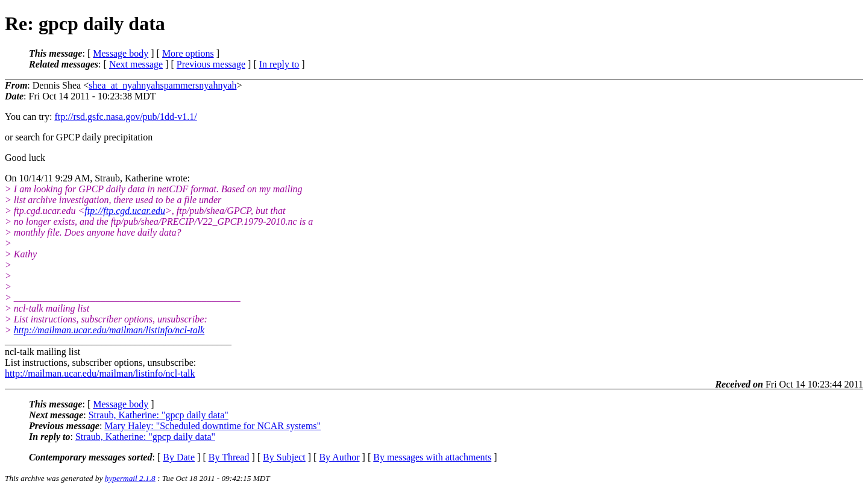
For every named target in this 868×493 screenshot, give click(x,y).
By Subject (284, 457)
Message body (121, 53)
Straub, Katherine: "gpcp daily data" (159, 415)
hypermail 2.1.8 (130, 478)
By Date (179, 457)
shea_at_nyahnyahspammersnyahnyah (162, 85)
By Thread (229, 457)
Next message (136, 64)
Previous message (211, 64)
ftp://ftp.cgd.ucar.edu (125, 211)
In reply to (279, 64)
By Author (339, 457)
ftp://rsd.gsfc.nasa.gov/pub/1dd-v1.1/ (125, 117)
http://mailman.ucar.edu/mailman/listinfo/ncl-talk (109, 330)
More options (188, 53)
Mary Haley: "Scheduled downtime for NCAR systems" (212, 426)
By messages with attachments (432, 457)
